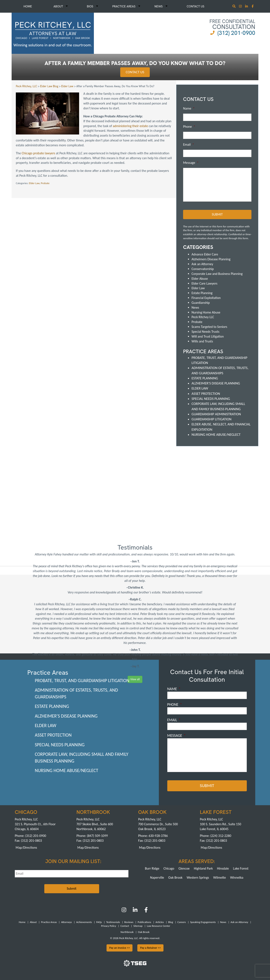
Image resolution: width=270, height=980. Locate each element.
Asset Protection (206, 393)
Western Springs (198, 877)
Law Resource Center (158, 925)
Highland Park (203, 868)
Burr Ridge (152, 868)
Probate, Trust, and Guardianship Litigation (82, 680)
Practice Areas (126, 6)
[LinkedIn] (135, 911)
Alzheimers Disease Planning (211, 259)
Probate (45, 183)
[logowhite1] (53, 33)
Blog (171, 921)
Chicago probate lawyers (38, 153)
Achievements (84, 921)
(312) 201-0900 (236, 33)
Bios (92, 6)
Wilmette (220, 877)
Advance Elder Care (205, 254)
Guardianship (201, 302)
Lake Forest (241, 868)
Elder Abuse (200, 278)
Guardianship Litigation (211, 419)
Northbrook (127, 931)
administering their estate (130, 126)
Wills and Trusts (202, 341)
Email (189, 145)
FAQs (99, 921)
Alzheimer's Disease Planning (216, 383)
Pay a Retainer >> (150, 947)
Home (28, 6)
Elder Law (34, 183)
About (61, 6)
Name (189, 108)
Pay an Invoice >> (120, 947)
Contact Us (196, 6)
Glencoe (184, 868)
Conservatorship (203, 269)
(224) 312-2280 (221, 835)
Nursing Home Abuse (206, 312)
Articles (160, 921)
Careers (182, 921)
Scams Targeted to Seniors (209, 326)
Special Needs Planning (211, 398)
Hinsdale (223, 868)
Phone (189, 127)
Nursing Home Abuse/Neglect (216, 434)
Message (191, 163)
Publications (144, 921)
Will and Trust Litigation (208, 336)
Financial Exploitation (206, 298)
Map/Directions (26, 847)
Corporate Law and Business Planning (217, 274)
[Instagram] (241, 7)
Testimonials (113, 921)
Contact (125, 925)
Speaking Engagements (203, 921)
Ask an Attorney (202, 264)
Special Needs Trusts (205, 331)
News (161, 6)
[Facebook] (146, 911)
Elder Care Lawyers (205, 283)
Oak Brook (175, 877)
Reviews (129, 921)
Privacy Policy (109, 925)
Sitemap (138, 925)
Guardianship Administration (216, 414)
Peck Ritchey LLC (203, 317)
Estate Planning (202, 293)
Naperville (157, 877)
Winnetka (237, 877)
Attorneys (67, 921)
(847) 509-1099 (97, 835)
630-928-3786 (158, 835)
